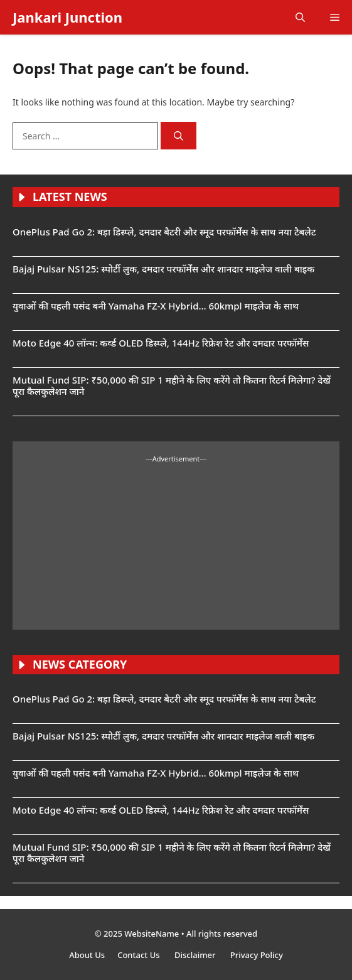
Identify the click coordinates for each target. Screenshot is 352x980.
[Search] (179, 136)
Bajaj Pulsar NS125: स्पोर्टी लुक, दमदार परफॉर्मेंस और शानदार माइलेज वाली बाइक (163, 269)
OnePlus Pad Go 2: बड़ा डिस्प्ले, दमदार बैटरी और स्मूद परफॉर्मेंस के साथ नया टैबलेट (164, 232)
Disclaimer (196, 955)
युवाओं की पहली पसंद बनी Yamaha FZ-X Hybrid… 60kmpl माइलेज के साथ (156, 306)
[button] (300, 17)
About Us (87, 955)
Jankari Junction (67, 17)
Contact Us (140, 955)
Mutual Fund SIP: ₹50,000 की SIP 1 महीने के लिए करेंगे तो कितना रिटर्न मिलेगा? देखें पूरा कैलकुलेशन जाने (172, 385)
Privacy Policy (257, 955)
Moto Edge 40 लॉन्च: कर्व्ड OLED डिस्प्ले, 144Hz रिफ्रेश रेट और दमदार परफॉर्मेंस (161, 343)
